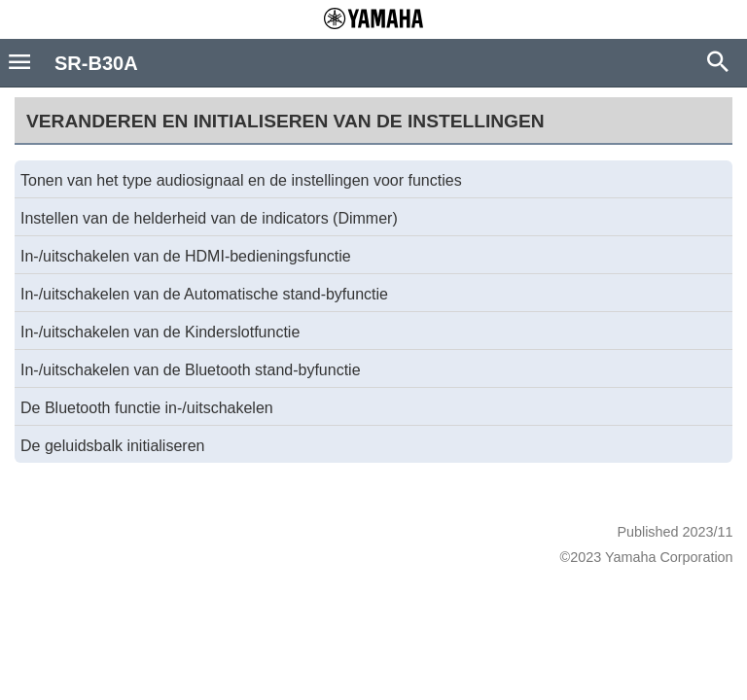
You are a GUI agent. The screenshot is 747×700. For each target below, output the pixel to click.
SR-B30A (96, 63)
